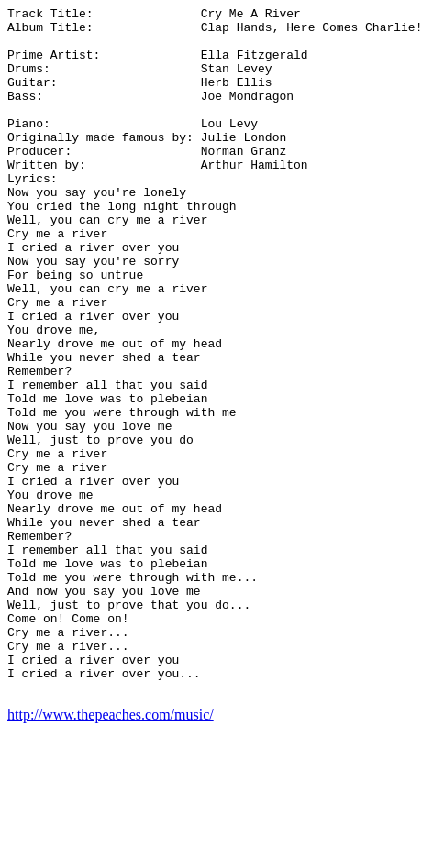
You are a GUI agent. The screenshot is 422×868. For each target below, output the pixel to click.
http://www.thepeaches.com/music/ (111, 852)
